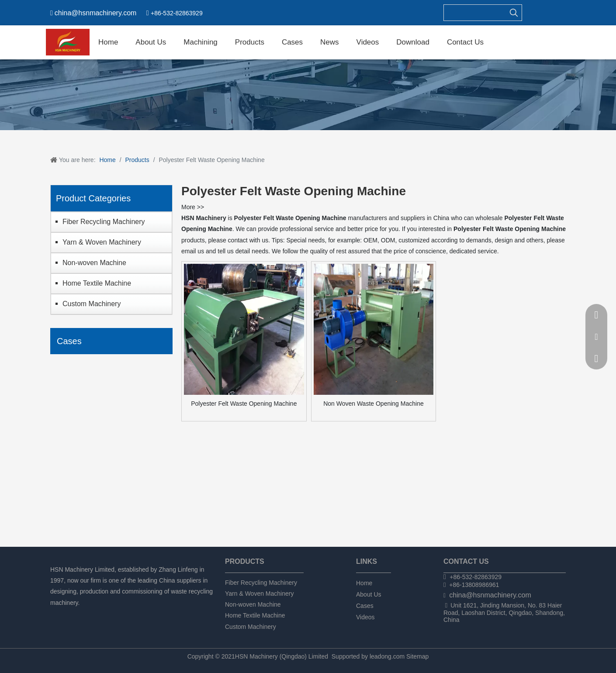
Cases (365, 606)
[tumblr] (100, 614)
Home (364, 583)
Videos (365, 617)
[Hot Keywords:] (514, 13)
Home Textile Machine (97, 283)
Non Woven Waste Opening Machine (374, 404)
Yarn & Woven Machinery (102, 242)
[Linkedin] (71, 614)
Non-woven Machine (94, 263)
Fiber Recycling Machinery (104, 222)
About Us (369, 594)
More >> (193, 207)
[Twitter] (85, 614)
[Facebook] (56, 614)
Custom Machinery (92, 304)
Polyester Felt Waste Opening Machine (244, 404)
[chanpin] (308, 95)
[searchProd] (475, 13)
